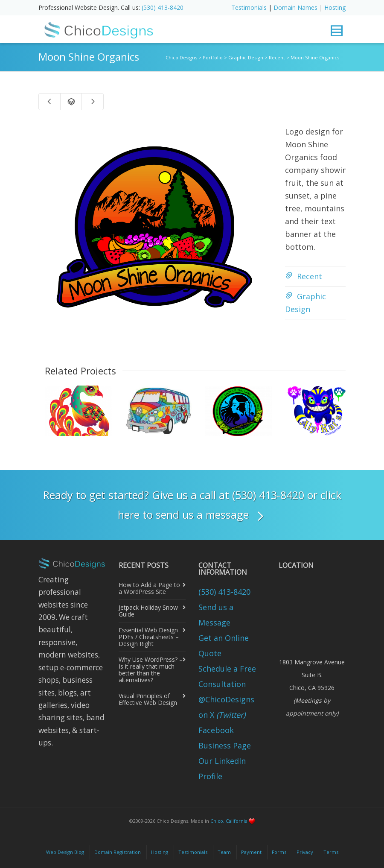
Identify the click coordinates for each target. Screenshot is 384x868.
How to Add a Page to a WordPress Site (149, 588)
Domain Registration (118, 852)
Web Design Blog (65, 852)
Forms (279, 852)
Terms (331, 852)
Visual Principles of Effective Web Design (148, 699)
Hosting (335, 7)
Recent (310, 276)
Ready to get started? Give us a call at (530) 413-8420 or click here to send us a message (192, 506)
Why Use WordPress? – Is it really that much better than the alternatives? (151, 670)
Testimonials (249, 7)
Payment (251, 852)
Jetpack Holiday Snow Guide (148, 611)
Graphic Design (305, 303)
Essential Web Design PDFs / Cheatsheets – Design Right (149, 637)
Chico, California (229, 821)
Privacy (305, 852)
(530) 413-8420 (163, 7)
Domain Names (295, 7)
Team (224, 852)
